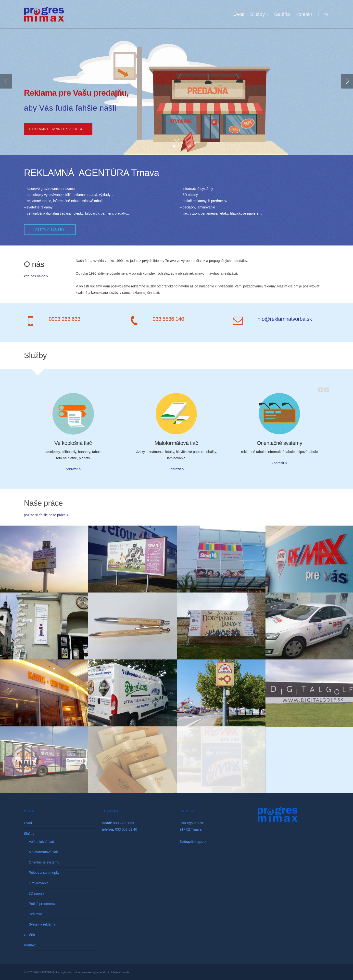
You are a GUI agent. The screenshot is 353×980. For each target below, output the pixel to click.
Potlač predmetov (42, 904)
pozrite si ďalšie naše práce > (46, 515)
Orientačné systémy (44, 862)
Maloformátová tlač (43, 852)
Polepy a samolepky (44, 873)
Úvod (239, 14)
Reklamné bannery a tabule (58, 129)
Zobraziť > (73, 469)
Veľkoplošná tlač (41, 842)
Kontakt (304, 14)
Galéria (282, 14)
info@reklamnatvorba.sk (284, 319)
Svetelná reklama (42, 924)
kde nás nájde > (36, 276)
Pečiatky (35, 914)
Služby (260, 14)
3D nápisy (37, 893)
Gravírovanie (39, 883)
